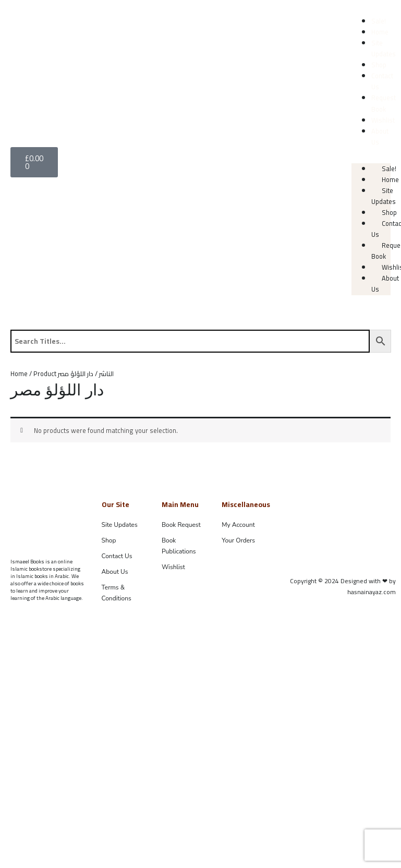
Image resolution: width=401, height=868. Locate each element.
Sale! (379, 21)
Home (380, 32)
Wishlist (383, 120)
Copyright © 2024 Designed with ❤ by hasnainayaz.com (343, 586)
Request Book (384, 103)
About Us (380, 136)
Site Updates (384, 48)
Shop (379, 65)
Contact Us (382, 81)
